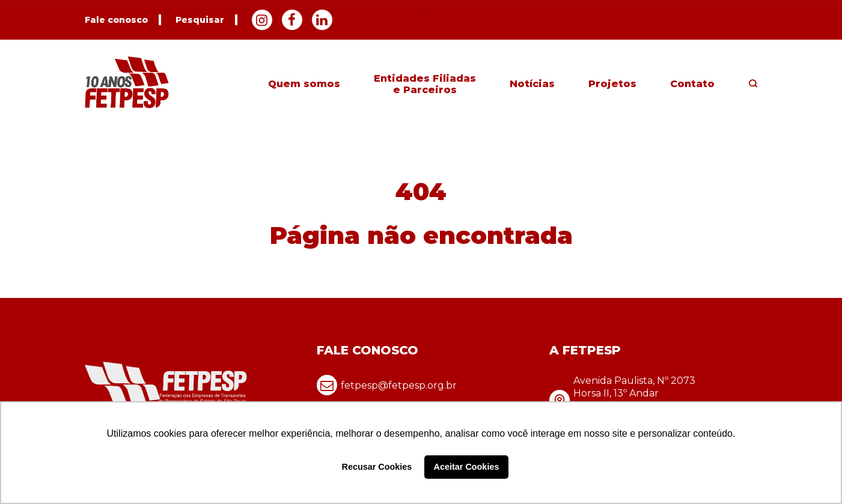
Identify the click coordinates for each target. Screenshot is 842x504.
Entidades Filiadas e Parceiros (425, 84)
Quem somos (304, 84)
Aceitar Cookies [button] (467, 467)
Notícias (532, 84)
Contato (692, 84)
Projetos (612, 84)
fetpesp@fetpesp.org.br (387, 385)
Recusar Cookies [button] (377, 467)
